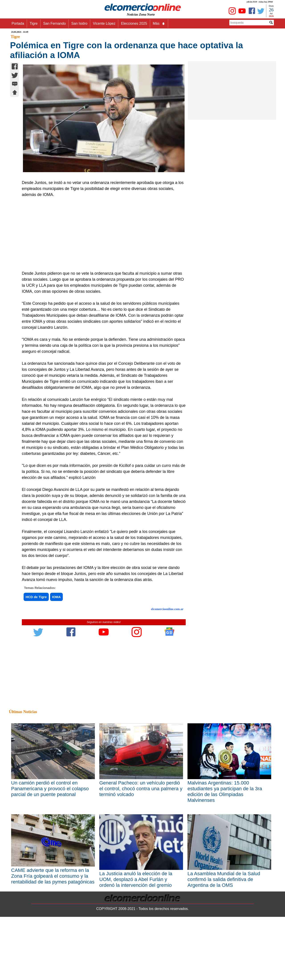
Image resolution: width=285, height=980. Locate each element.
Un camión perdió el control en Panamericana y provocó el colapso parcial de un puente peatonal (50, 789)
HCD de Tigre (36, 597)
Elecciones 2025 (134, 23)
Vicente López (104, 23)
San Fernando (54, 23)
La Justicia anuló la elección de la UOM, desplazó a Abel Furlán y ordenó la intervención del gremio (136, 879)
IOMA (56, 597)
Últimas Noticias (23, 712)
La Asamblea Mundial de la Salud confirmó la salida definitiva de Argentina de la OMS (224, 879)
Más (159, 24)
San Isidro (79, 23)
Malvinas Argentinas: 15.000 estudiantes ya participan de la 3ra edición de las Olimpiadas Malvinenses (225, 791)
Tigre (34, 23)
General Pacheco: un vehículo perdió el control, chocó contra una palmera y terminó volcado (141, 789)
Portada (18, 23)
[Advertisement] (101, 237)
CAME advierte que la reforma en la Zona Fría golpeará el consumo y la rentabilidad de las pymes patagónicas (53, 876)
